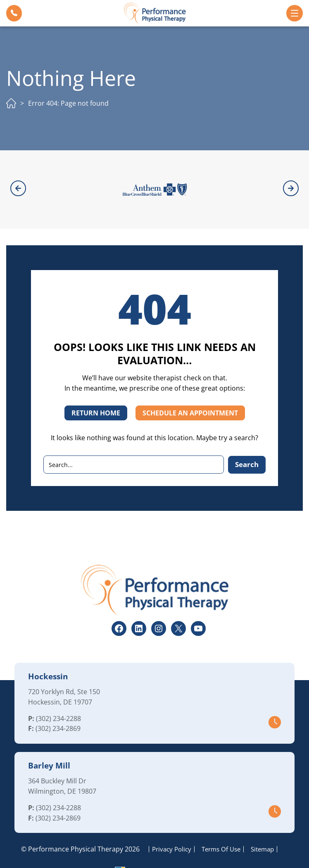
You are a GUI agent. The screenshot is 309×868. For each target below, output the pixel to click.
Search (247, 442)
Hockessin (48, 654)
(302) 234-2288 (58, 696)
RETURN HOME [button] (96, 391)
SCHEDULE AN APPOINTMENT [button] (190, 391)
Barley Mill (49, 743)
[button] (14, 13)
